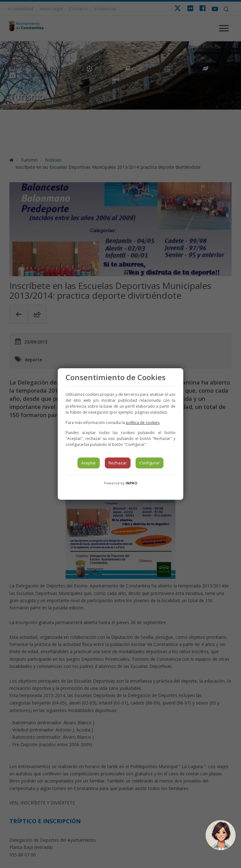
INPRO (131, 483)
